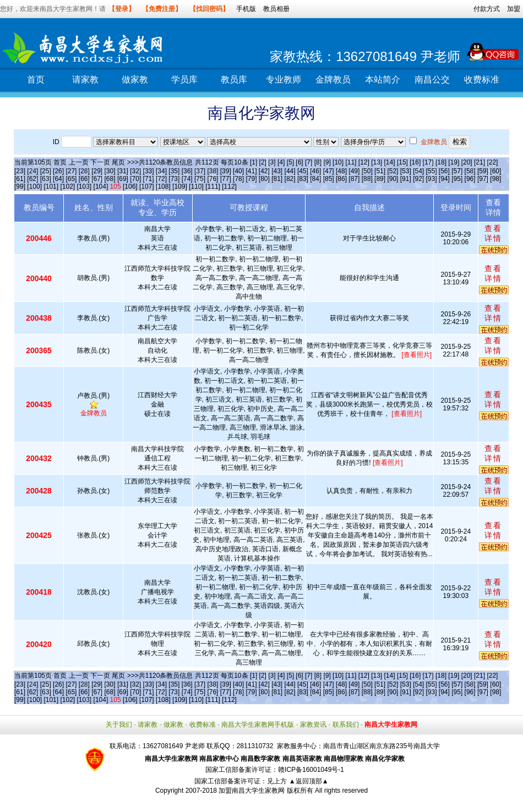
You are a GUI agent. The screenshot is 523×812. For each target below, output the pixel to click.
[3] (272, 162)
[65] (71, 179)
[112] (229, 186)
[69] (123, 179)
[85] (329, 179)
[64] (58, 179)
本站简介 (383, 79)
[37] (200, 171)
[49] (354, 171)
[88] (367, 179)
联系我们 (346, 725)
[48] (341, 171)
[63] (46, 179)
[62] (32, 179)
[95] (457, 179)
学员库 (184, 79)
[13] (377, 162)
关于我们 (119, 725)
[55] (432, 171)
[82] (290, 179)
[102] (67, 186)
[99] (20, 186)
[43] (277, 171)
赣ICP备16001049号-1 (311, 770)
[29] (97, 171)
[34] (161, 171)
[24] (32, 171)
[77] (226, 179)
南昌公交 (432, 79)
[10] (338, 162)
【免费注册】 (162, 9)
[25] (46, 171)
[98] (495, 179)
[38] (213, 171)
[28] (84, 171)
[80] (264, 179)
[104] (101, 186)
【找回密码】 (209, 9)
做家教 (135, 79)
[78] (238, 179)
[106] (130, 186)
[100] (34, 186)
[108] (163, 186)
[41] (251, 171)
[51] (380, 171)
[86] (341, 179)
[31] (123, 171)
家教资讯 (313, 725)
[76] (213, 179)
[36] (187, 171)
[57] (457, 171)
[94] (444, 179)
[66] (84, 179)
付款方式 (487, 9)
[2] (263, 162)
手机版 (246, 9)
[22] (492, 162)
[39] (226, 171)
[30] (110, 171)
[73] (174, 179)
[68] (110, 179)
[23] (20, 171)
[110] (196, 186)
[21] (480, 162)
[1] (254, 162)
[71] (149, 179)
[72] (161, 179)
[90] (393, 179)
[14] (390, 162)
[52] (393, 171)
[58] (470, 171)
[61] (20, 179)
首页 (36, 79)
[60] (495, 171)
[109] (180, 186)
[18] (441, 162)
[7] (309, 162)
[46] (315, 171)
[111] (213, 186)
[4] (281, 162)
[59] (483, 171)
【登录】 (122, 9)
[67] (97, 179)
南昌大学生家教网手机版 (258, 725)
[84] (315, 179)
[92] (418, 179)
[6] (299, 162)
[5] (290, 162)
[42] (264, 171)
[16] (415, 162)
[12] (364, 162)
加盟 (514, 9)
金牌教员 (333, 79)
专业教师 (284, 79)
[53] (406, 171)
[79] (251, 179)
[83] (303, 179)
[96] (470, 179)
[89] (380, 179)
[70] (135, 179)
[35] (174, 171)
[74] (187, 179)
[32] (135, 171)
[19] (454, 162)
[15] (402, 162)
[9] (327, 162)
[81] (277, 179)
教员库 (234, 79)
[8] (318, 162)
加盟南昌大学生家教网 (252, 791)
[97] (483, 179)
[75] (200, 179)
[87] (354, 179)
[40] (238, 171)
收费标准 (482, 79)
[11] (351, 162)
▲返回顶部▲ (309, 781)
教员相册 (276, 9)
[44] (290, 171)
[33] (149, 171)
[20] (467, 162)
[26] (58, 171)
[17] (428, 162)
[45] (303, 171)
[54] (418, 171)
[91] (406, 179)
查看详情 (493, 233)
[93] (432, 179)
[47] (329, 171)
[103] (85, 186)
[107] (147, 186)
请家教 (85, 79)
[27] (71, 171)
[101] (51, 186)
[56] (444, 171)
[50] (367, 171)
